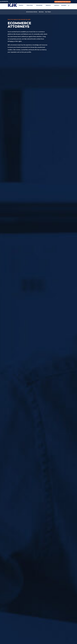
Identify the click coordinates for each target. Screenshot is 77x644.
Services (41, 11)
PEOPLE (21, 5)
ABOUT (13, 5)
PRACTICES (30, 5)
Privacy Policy (60, 620)
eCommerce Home (32, 11)
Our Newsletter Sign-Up (62, 2)
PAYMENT (64, 5)
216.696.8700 (28, 625)
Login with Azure (61, 626)
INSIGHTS (48, 5)
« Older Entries (12, 409)
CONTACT (57, 5)
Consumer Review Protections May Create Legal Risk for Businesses (17, 367)
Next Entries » (65, 409)
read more (12, 400)
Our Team (48, 11)
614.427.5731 (44, 625)
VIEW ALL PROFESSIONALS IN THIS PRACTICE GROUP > (39, 539)
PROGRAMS (39, 5)
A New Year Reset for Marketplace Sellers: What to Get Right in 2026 (55, 367)
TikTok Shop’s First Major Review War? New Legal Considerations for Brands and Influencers (35, 368)
